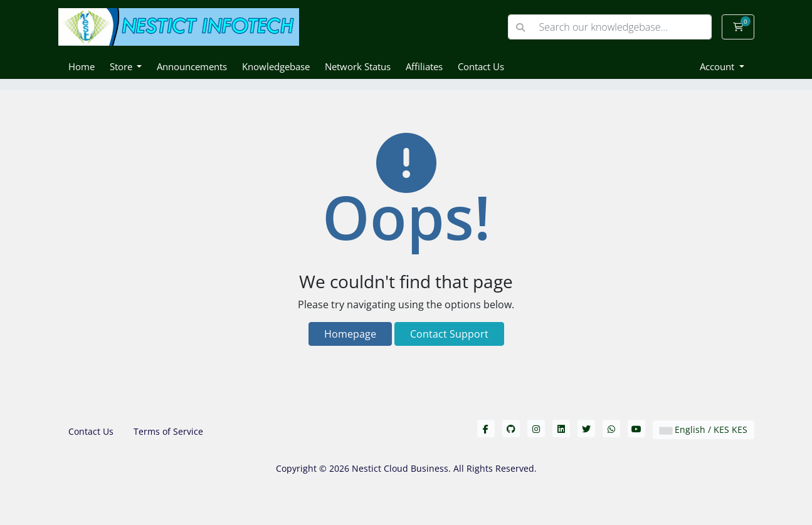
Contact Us (481, 66)
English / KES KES (704, 429)
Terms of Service (168, 431)
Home (82, 66)
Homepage (350, 334)
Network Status (358, 66)
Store (122, 66)
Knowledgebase (276, 66)
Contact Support (449, 334)
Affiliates (424, 66)
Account (718, 66)
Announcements (192, 66)
